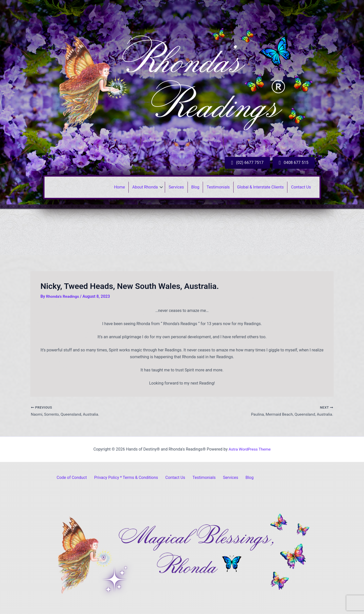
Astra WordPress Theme (249, 449)
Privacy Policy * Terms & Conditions (126, 478)
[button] (161, 187)
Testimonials (218, 187)
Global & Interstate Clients (260, 187)
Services (176, 187)
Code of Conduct (72, 478)
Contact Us (301, 187)
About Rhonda (145, 187)
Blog (195, 187)
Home (119, 187)
